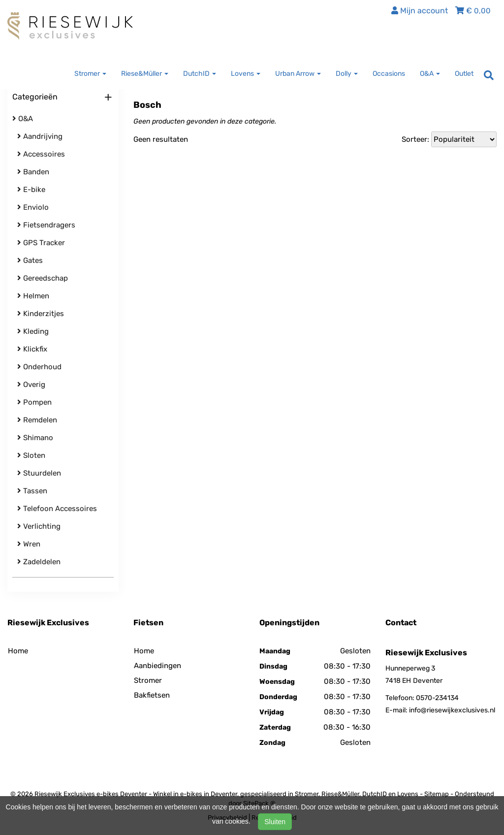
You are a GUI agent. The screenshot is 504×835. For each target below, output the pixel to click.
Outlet (464, 74)
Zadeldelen (39, 562)
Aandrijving (40, 136)
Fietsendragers (46, 225)
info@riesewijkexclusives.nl (452, 710)
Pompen (34, 402)
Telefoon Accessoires (57, 509)
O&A (23, 119)
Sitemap (437, 794)
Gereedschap (43, 278)
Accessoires (41, 154)
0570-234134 (437, 698)
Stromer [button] (90, 74)
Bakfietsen (152, 695)
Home (18, 651)
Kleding (33, 331)
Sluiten (275, 822)
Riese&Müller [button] (145, 74)
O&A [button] (430, 74)
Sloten (31, 455)
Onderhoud (39, 367)
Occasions (389, 74)
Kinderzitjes (41, 314)
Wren (29, 544)
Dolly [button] (347, 74)
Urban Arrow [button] (298, 74)
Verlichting (39, 526)
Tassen (32, 491)
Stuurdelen (39, 473)
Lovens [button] (246, 74)
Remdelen (37, 420)
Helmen (33, 296)
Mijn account (420, 11)
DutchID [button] (200, 74)
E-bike (31, 190)
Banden (33, 172)
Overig (31, 385)
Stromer (148, 680)
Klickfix (32, 349)
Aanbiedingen (157, 666)
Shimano (35, 438)
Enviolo (33, 207)
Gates (30, 260)
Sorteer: (415, 139)
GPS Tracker (41, 243)
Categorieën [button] (62, 97)
